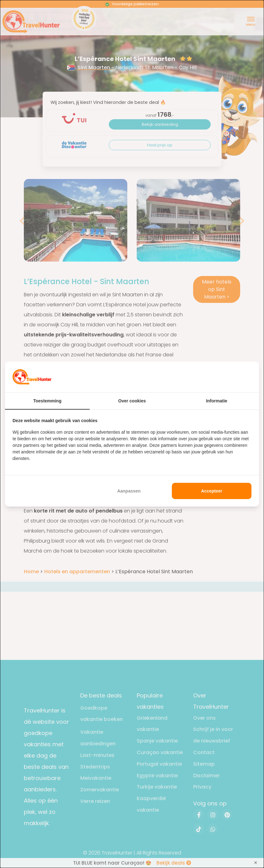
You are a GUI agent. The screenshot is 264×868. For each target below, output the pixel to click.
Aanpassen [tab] (129, 491)
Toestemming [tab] (47, 401)
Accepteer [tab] (212, 491)
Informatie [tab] (217, 401)
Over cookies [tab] (132, 401)
